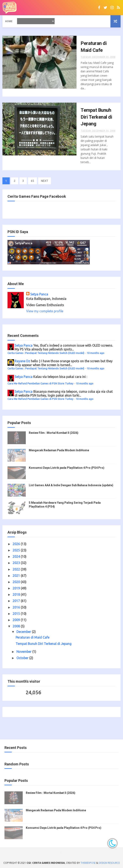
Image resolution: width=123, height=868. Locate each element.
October (23, 658)
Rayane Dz (22, 361)
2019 (17, 588)
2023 (17, 563)
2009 (17, 620)
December (24, 632)
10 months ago (95, 353)
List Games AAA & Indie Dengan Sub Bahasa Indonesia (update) (71, 485)
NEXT (45, 181)
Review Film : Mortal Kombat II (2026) (54, 433)
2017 (17, 601)
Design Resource (109, 863)
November (24, 652)
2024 (17, 557)
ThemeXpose (88, 863)
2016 (17, 607)
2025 (17, 550)
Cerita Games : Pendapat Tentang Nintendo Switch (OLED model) (46, 353)
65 (32, 181)
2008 (17, 626)
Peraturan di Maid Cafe (32, 637)
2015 (17, 614)
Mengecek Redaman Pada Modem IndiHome (59, 450)
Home (9, 21)
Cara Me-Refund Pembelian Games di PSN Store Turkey (41, 383)
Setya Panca (39, 294)
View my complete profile (45, 311)
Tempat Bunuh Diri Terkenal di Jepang (96, 117)
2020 (17, 582)
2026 (17, 544)
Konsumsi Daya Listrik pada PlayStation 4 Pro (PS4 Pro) (67, 468)
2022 (17, 569)
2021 (17, 576)
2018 (17, 595)
